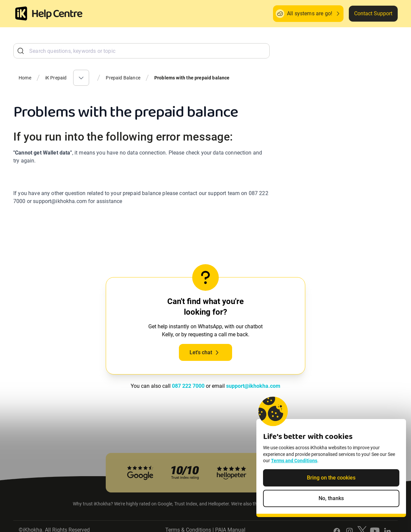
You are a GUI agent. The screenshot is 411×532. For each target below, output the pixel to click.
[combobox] (141, 51)
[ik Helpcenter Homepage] (57, 14)
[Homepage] (21, 14)
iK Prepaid (56, 78)
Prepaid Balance (123, 78)
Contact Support (373, 13)
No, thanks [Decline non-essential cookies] (331, 499)
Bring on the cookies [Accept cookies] (331, 478)
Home (25, 78)
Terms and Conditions (294, 461)
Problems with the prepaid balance (192, 78)
